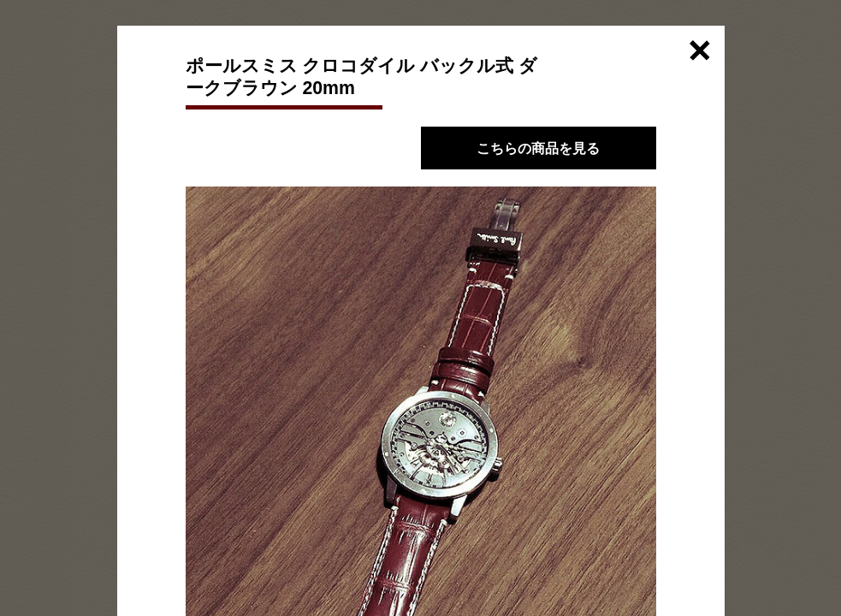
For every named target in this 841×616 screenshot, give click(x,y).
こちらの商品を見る (538, 148)
